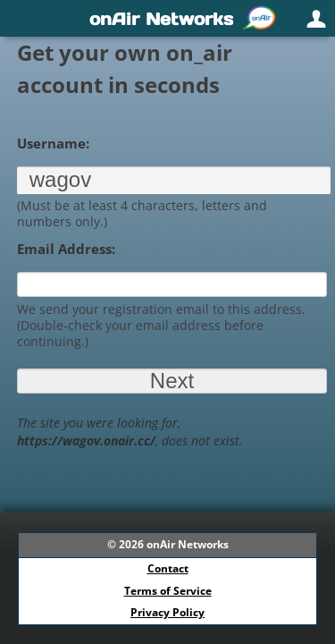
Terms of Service (168, 591)
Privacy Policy (167, 612)
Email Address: (66, 249)
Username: (53, 143)
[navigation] (167, 18)
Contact (168, 568)
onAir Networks (188, 544)
